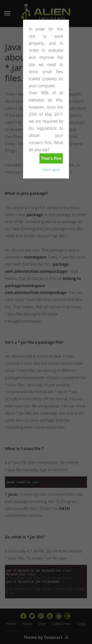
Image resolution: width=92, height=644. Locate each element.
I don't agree (51, 170)
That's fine (51, 158)
